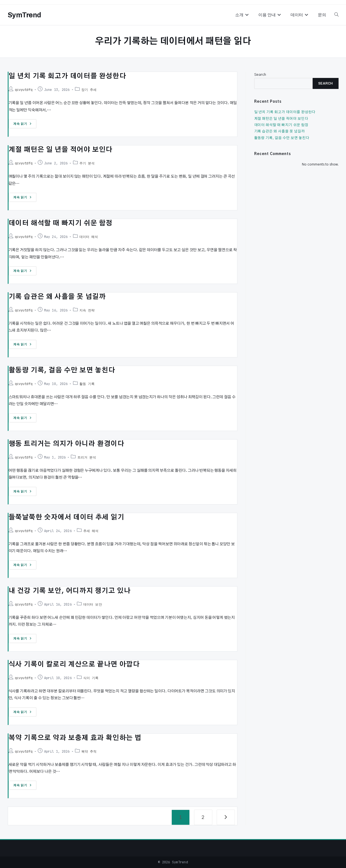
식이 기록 (91, 678)
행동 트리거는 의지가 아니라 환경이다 (66, 444)
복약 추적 (89, 752)
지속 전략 (87, 310)
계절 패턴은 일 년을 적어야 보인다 (61, 150)
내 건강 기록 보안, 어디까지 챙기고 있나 (70, 591)
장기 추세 (89, 90)
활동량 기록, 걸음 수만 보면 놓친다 (62, 370)
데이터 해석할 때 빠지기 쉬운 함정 (61, 223)
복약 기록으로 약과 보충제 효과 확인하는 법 (75, 738)
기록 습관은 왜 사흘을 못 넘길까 (57, 297)
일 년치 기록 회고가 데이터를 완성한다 (67, 76)
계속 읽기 (22, 125)
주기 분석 (87, 163)
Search (260, 75)
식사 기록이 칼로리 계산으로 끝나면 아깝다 (74, 664)
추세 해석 (91, 531)
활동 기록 (87, 384)
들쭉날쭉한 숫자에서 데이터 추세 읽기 (66, 517)
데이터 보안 (93, 604)
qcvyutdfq (24, 90)
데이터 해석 (89, 237)
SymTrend (24, 15)
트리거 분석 (87, 457)
